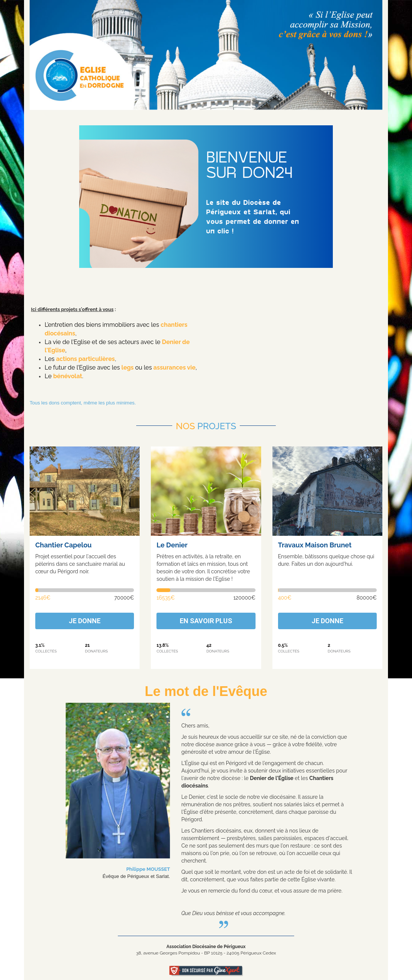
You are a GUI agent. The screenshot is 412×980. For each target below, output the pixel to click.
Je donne (85, 621)
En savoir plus (206, 621)
